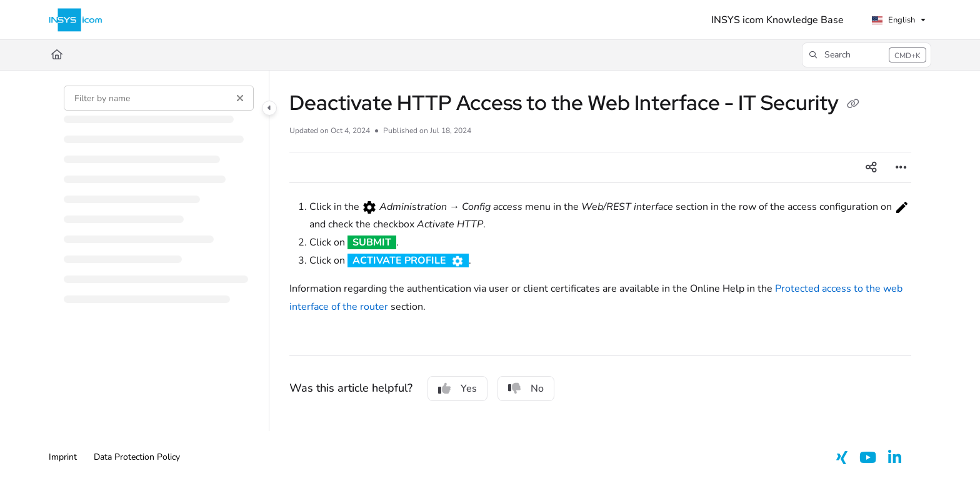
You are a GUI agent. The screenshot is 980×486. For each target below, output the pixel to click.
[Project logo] (76, 20)
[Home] (57, 55)
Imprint (63, 457)
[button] (866, 55)
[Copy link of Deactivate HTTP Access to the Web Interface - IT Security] (853, 105)
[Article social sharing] (871, 167)
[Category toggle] (269, 108)
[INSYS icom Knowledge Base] (777, 20)
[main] (600, 251)
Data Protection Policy (137, 457)
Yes (457, 389)
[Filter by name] (159, 98)
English (893, 20)
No (526, 389)
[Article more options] (901, 167)
